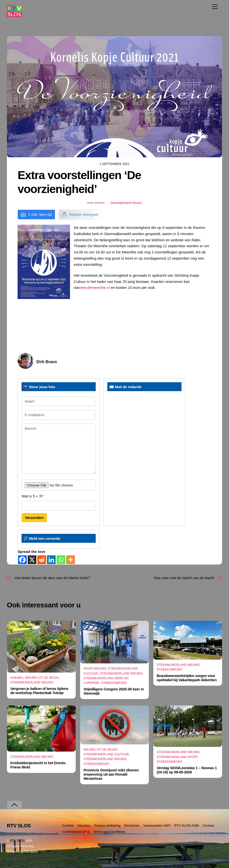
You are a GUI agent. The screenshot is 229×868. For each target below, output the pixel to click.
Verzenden (34, 518)
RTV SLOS (17, 841)
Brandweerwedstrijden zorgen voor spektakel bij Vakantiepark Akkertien (187, 678)
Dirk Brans (96, 203)
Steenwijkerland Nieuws (126, 203)
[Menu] (215, 7)
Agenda (17, 678)
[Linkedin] (51, 560)
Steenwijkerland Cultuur (106, 754)
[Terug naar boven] (14, 805)
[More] (71, 560)
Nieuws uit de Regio (42, 678)
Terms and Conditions (109, 832)
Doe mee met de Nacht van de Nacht (184, 578)
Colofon (68, 826)
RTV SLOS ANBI (187, 826)
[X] (32, 560)
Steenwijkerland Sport (177, 757)
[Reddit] (42, 560)
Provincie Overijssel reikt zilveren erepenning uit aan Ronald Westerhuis (111, 774)
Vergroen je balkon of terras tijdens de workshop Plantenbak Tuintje (39, 691)
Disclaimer (132, 826)
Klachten (84, 826)
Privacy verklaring (107, 826)
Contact (209, 826)
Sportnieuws (95, 669)
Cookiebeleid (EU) (76, 832)
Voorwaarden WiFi (157, 826)
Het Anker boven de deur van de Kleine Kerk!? (52, 578)
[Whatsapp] (61, 560)
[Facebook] (22, 560)
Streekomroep (114, 683)
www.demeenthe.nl (94, 287)
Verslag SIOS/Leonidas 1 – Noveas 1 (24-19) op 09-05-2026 (187, 770)
